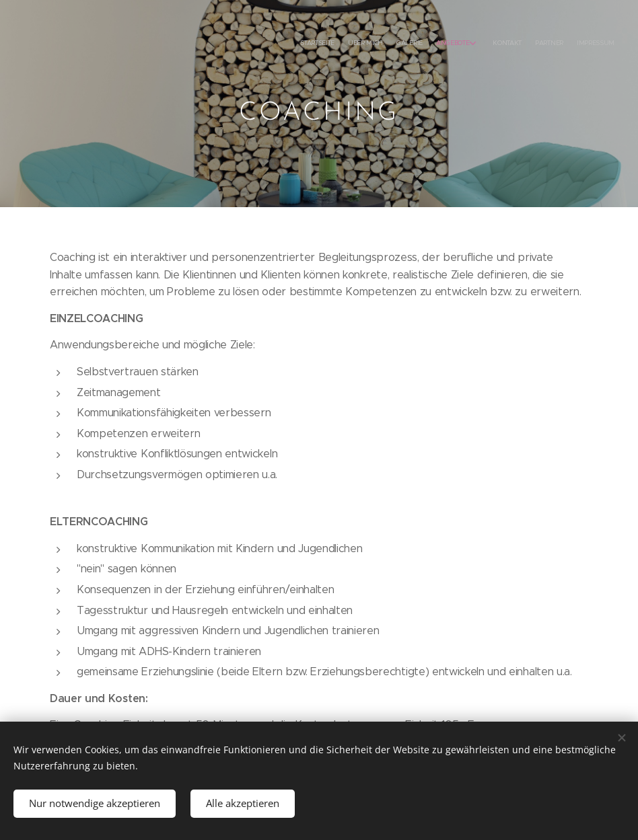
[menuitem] (525, 44)
